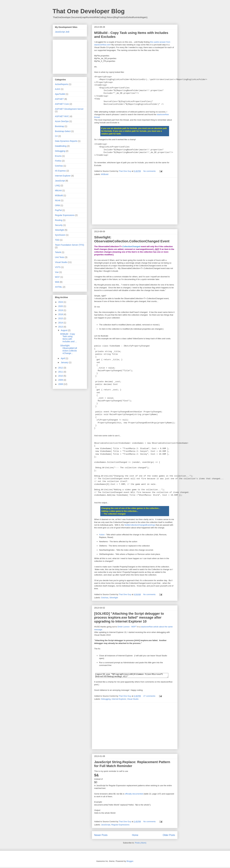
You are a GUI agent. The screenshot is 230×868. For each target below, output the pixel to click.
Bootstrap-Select (63, 131)
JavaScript (106, 826)
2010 (61, 376)
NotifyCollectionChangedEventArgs (140, 525)
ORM (58, 205)
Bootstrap (60, 126)
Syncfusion (60, 235)
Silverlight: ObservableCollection (132, 239)
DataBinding (61, 146)
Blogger (130, 862)
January (65, 362)
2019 (61, 310)
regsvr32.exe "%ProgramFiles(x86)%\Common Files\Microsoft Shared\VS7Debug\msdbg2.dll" (132, 676)
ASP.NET (59, 99)
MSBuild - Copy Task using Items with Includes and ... (68, 338)
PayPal (58, 210)
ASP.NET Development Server (69, 109)
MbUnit (58, 190)
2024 (61, 302)
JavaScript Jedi (62, 32)
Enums (58, 156)
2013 (61, 327)
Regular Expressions (120, 826)
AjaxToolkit (60, 94)
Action (102, 535)
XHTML (59, 287)
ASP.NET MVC (62, 116)
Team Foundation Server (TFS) (70, 245)
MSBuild (105, 174)
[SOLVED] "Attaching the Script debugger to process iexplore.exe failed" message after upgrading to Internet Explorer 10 (129, 617)
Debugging (106, 700)
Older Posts (169, 836)
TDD (57, 240)
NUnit (58, 200)
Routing (59, 220)
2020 (61, 306)
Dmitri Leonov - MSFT (127, 627)
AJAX (58, 89)
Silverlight (114, 598)
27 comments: (150, 697)
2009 (61, 380)
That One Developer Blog (89, 11)
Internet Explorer (119, 700)
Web (57, 282)
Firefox (58, 161)
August (64, 330)
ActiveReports (62, 84)
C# (56, 136)
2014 (61, 323)
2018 (61, 314)
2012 (61, 368)
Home (135, 836)
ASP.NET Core (62, 104)
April (63, 358)
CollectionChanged (132, 246)
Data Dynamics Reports (66, 141)
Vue (57, 272)
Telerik (58, 252)
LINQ (58, 186)
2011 (61, 372)
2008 (61, 384)
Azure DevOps (62, 121)
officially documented (134, 795)
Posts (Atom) (141, 844)
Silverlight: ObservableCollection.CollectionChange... (69, 349)
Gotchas (105, 598)
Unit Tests (60, 257)
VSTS (58, 267)
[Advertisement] (135, 201)
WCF (57, 277)
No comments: (150, 171)
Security (59, 225)
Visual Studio (133, 700)
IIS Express (60, 171)
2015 (61, 318)
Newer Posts (101, 836)
